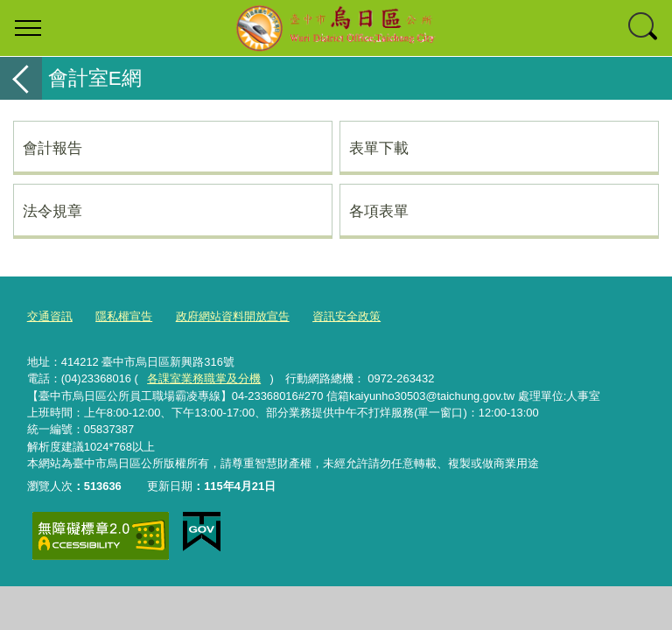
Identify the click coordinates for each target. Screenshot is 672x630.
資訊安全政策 (346, 316)
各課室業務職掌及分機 (204, 378)
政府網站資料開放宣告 (233, 316)
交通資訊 (50, 316)
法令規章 (52, 211)
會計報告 (52, 148)
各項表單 (379, 211)
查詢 (644, 28)
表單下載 (379, 148)
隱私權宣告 (124, 316)
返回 (21, 78)
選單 (28, 28)
